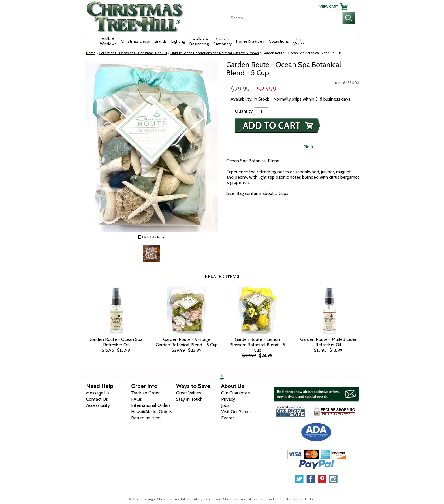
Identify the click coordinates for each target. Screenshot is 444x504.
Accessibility (98, 405)
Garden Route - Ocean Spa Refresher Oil (116, 342)
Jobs (225, 405)
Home (91, 53)
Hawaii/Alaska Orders (152, 412)
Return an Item (146, 418)
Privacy (228, 399)
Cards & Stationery (222, 41)
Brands (161, 41)
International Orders (151, 405)
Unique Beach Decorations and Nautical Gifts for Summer (215, 53)
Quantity (244, 111)
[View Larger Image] (151, 146)
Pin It (308, 147)
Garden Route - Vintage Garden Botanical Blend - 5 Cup (187, 342)
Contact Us (97, 399)
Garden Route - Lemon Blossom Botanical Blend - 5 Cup (257, 345)
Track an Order (145, 393)
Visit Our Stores (236, 412)
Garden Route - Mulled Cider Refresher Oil (328, 342)
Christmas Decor (136, 41)
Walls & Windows (108, 41)
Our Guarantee (236, 393)
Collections (279, 41)
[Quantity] (261, 111)
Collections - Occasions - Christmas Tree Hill (133, 53)
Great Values (189, 393)
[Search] (285, 18)
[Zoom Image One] (151, 253)
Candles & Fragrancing (199, 41)
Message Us (98, 393)
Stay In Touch (189, 399)
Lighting (178, 41)
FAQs (136, 399)
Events (228, 418)
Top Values (299, 41)
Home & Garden (250, 41)
